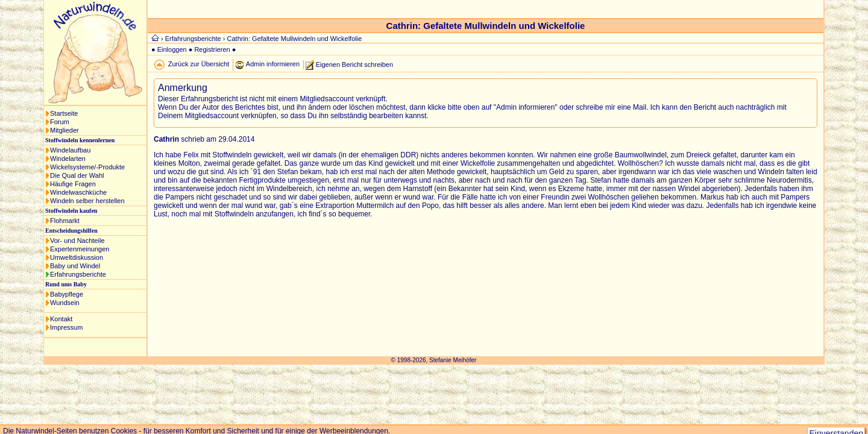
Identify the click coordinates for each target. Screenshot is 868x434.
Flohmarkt (65, 221)
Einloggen (172, 49)
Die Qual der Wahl (77, 175)
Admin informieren (273, 64)
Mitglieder (64, 130)
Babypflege (67, 294)
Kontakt (61, 319)
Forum (60, 122)
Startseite (64, 113)
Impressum (66, 327)
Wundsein (65, 303)
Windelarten (68, 159)
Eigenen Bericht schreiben (354, 64)
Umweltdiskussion (77, 257)
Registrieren (212, 49)
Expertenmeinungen (80, 249)
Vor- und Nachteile (77, 241)
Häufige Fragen (73, 184)
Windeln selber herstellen (87, 201)
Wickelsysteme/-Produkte (87, 167)
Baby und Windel (75, 266)
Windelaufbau (70, 150)
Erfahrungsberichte (78, 274)
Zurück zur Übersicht (199, 64)
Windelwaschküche (78, 192)
